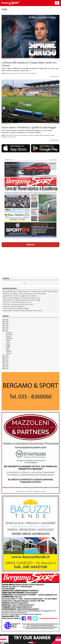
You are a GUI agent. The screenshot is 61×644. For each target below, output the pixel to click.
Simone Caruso (25, 73)
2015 (7, 363)
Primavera (4, 137)
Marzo (8, 350)
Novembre (9, 335)
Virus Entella (33, 73)
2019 (7, 355)
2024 (7, 323)
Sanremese (17, 73)
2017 (7, 359)
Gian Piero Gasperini (29, 135)
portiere (11, 73)
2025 (7, 322)
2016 (7, 361)
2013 (7, 366)
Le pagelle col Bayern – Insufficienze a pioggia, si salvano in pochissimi (20, 296)
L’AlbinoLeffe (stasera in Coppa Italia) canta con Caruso (29, 64)
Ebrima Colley (19, 135)
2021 (7, 329)
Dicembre (9, 333)
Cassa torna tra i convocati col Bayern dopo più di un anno (17, 302)
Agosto (8, 340)
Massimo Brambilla (44, 135)
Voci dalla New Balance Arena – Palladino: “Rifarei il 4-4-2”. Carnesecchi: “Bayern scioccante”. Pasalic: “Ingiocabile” (30, 292)
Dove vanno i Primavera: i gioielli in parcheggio (29, 127)
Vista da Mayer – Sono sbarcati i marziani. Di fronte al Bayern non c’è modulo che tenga (24, 294)
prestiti (52, 135)
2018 (7, 357)
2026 (7, 320)
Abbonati (30, 245)
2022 (7, 327)
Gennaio (9, 353)
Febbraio (9, 352)
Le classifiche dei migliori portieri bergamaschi (14, 306)
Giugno (8, 344)
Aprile (8, 348)
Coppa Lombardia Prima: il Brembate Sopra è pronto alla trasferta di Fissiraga (21, 300)
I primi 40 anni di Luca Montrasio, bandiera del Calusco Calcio (18, 304)
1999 (6, 73)
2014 (7, 365)
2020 (7, 331)
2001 (13, 135)
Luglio (8, 342)
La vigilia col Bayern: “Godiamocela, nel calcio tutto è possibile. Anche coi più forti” (23, 311)
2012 (7, 368)
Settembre (9, 338)
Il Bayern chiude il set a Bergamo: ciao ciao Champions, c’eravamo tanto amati (22, 298)
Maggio (8, 346)
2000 (10, 135)
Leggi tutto (55, 77)
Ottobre (8, 337)
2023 (7, 325)
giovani (37, 135)
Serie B (10, 137)
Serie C (14, 137)
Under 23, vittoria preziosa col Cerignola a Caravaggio (16, 309)
